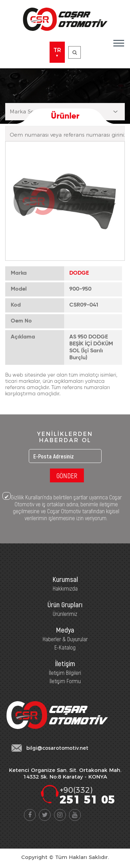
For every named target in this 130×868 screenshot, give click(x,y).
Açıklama (23, 337)
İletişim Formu (65, 681)
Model (19, 289)
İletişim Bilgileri (65, 672)
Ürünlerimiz (65, 613)
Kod (16, 305)
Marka (19, 273)
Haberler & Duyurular (65, 639)
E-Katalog (65, 647)
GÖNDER (67, 475)
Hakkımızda (65, 588)
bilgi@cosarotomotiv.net (57, 748)
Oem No (21, 321)
